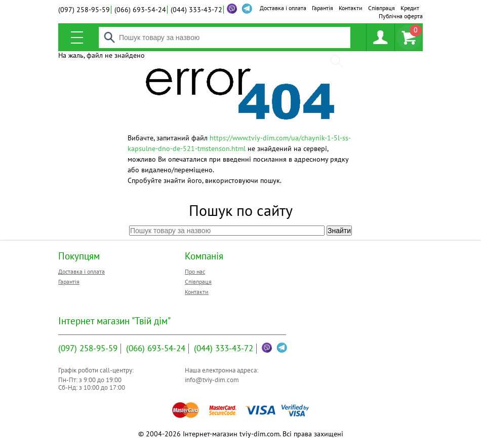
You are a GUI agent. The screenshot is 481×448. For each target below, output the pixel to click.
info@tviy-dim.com (212, 380)
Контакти (351, 8)
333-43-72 (196, 10)
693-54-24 (140, 10)
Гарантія (323, 8)
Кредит (410, 8)
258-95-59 (84, 10)
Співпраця (382, 8)
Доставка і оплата (283, 8)
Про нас (195, 271)
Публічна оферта (401, 16)
